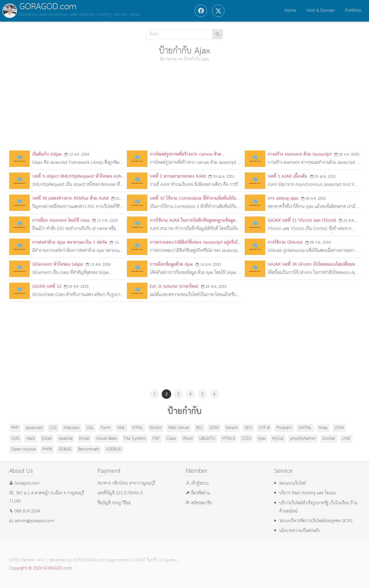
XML (121, 428)
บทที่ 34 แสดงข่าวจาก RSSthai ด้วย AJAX (70, 199)
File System (135, 439)
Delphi (232, 428)
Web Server (179, 428)
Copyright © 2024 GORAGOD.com (41, 568)
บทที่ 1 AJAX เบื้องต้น (288, 177)
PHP (15, 428)
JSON (339, 428)
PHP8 (47, 449)
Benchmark (89, 449)
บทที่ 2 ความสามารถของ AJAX (178, 177)
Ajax (262, 439)
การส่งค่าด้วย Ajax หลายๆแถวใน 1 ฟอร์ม (70, 243)
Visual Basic (107, 439)
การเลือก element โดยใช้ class (61, 221)
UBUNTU (207, 439)
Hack (31, 439)
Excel (47, 439)
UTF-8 (264, 428)
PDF (156, 439)
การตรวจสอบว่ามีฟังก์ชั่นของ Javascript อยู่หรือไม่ (195, 243)
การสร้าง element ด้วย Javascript (300, 154)
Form (106, 428)
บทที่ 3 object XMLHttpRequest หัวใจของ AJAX (78, 177)
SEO (248, 428)
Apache (65, 439)
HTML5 (228, 439)
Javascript (34, 428)
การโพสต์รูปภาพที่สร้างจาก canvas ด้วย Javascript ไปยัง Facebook (186, 159)
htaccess (72, 428)
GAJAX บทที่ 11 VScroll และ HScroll (302, 221)
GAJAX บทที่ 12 (47, 287)
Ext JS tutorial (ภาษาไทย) (174, 287)
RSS (199, 428)
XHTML (305, 428)
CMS (15, 439)
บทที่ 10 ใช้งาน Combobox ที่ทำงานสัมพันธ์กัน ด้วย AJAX (193, 203)
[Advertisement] (184, 107)
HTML (138, 428)
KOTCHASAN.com (89, 560)
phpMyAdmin (303, 439)
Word (188, 439)
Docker (329, 439)
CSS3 (246, 439)
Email (84, 439)
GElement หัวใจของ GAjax (58, 265)
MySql (278, 439)
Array (323, 428)
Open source (23, 449)
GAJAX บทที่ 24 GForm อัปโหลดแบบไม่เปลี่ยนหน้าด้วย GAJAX (314, 269)
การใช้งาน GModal (285, 243)
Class (171, 439)
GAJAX (156, 428)
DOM (214, 428)
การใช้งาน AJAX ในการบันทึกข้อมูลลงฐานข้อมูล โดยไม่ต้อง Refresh (193, 225)
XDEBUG (114, 449)
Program (284, 428)
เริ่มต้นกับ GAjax (47, 154)
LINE (346, 439)
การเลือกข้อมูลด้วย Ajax (171, 265)
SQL (90, 428)
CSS (53, 428)
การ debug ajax (283, 199)
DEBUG (65, 449)
